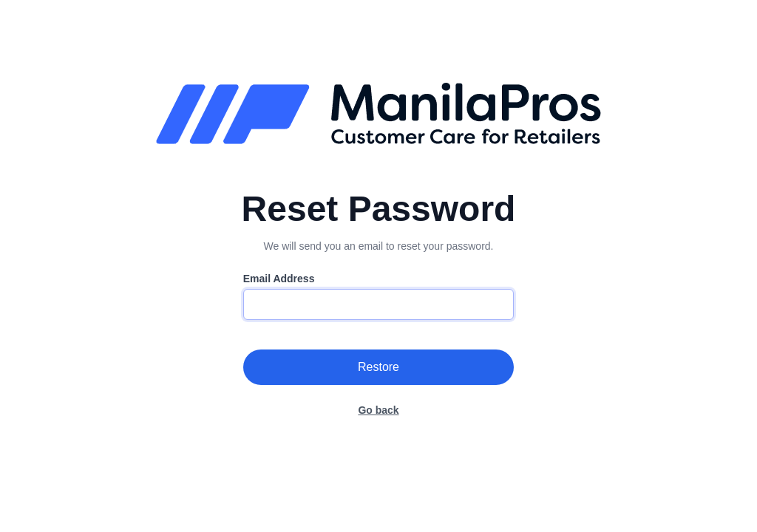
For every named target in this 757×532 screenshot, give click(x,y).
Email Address (279, 279)
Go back (378, 410)
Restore (378, 367)
